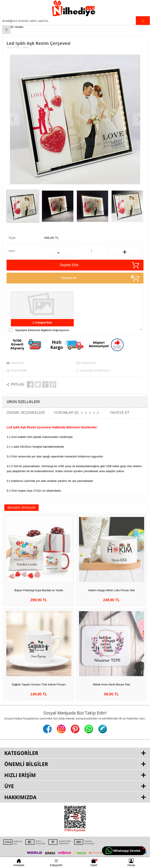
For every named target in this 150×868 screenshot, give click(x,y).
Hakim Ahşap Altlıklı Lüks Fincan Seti (112, 590)
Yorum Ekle (88, 363)
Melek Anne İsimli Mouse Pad (111, 684)
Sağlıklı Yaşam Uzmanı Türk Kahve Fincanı (39, 684)
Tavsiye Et (18, 363)
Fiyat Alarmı (19, 371)
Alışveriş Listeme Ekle (96, 371)
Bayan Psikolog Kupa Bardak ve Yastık (39, 590)
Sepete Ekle (99, 265)
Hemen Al (100, 278)
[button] (124, 851)
